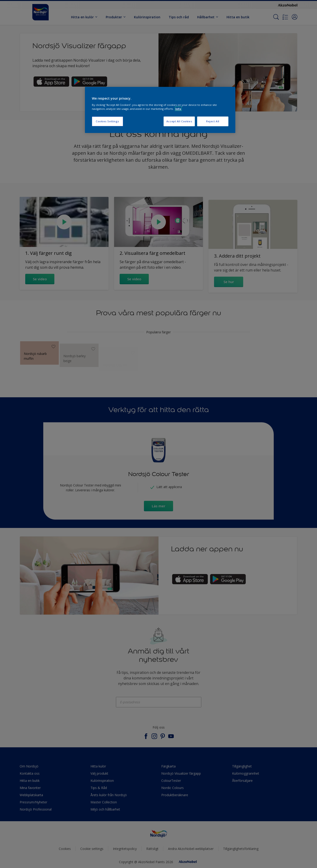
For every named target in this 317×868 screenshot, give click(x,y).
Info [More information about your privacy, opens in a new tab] (178, 109)
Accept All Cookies (179, 121)
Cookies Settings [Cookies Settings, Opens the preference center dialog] (107, 121)
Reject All (213, 121)
